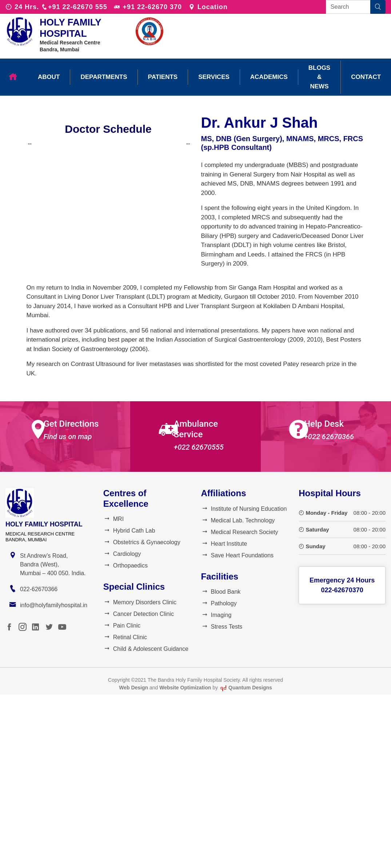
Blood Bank (221, 592)
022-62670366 (39, 589)
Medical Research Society (240, 532)
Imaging (216, 615)
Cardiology (122, 554)
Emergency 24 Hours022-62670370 (342, 585)
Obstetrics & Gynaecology (142, 542)
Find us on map (67, 437)
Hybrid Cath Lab (129, 531)
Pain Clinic (122, 626)
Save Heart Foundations (238, 555)
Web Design (133, 688)
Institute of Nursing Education (244, 509)
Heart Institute (224, 544)
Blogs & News (319, 77)
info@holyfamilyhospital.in (54, 605)
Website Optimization (185, 688)
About (49, 77)
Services (214, 77)
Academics (269, 77)
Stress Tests (222, 627)
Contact (366, 77)
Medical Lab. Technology (238, 520)
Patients (163, 77)
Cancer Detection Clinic (139, 614)
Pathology (219, 603)
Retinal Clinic (125, 637)
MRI (113, 519)
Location (208, 7)
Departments (104, 77)
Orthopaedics (125, 566)
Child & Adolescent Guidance (146, 649)
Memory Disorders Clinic (140, 602)
